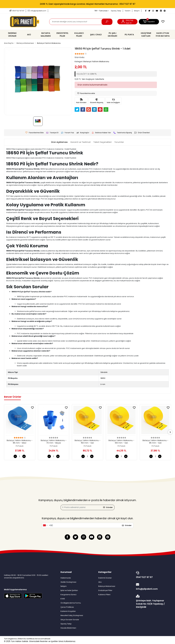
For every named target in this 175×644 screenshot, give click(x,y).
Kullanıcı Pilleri (104, 595)
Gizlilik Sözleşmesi (68, 582)
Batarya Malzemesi (107, 586)
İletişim (137, 11)
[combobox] (45, 525)
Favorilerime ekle (86, 93)
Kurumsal (66, 572)
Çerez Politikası (67, 607)
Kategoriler (105, 572)
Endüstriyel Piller (105, 590)
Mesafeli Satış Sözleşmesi (72, 615)
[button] (149, 22)
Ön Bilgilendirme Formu (71, 603)
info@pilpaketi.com (153, 587)
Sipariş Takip (116, 11)
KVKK (63, 599)
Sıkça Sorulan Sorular (70, 620)
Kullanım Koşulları (68, 611)
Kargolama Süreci (68, 595)
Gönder (108, 507)
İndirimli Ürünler (105, 578)
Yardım (128, 11)
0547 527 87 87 (153, 575)
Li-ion (103, 384)
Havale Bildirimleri (68, 628)
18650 (103, 378)
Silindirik (104, 372)
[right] (171, 432)
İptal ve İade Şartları (69, 590)
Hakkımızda (66, 578)
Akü (100, 582)
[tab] (59, 142)
